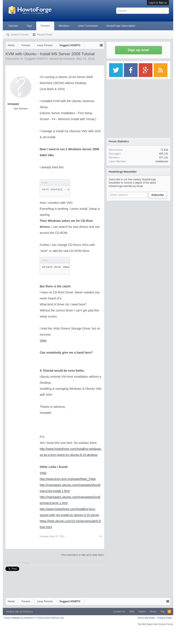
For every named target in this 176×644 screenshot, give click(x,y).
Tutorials (13, 26)
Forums (45, 26)
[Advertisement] (138, 230)
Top (162, 612)
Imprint (142, 612)
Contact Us (119, 612)
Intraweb (69, 59)
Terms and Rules (147, 618)
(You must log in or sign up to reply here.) (83, 555)
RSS (169, 612)
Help (132, 612)
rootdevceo (162, 161)
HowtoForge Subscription (121, 26)
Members (64, 26)
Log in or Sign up (158, 3)
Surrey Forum (166, 624)
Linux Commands (88, 26)
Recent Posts (44, 35)
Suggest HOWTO (36, 59)
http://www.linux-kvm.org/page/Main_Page (68, 479)
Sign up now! (138, 50)
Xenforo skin (13, 612)
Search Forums (20, 35)
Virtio (43, 340)
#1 (101, 536)
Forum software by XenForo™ (34, 618)
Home (153, 612)
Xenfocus (28, 612)
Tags (29, 26)
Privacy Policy (165, 618)
